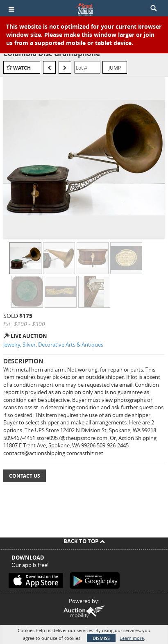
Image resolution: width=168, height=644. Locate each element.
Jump (115, 68)
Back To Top (84, 541)
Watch (22, 68)
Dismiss (101, 638)
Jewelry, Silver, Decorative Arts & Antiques (53, 345)
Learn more (132, 638)
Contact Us (25, 476)
